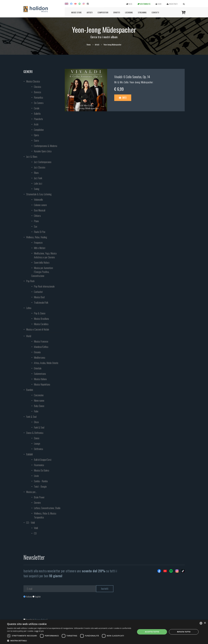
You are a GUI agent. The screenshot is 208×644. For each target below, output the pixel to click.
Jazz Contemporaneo (43, 162)
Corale (37, 108)
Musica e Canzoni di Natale (38, 329)
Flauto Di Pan (40, 232)
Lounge (37, 443)
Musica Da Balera (42, 470)
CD (35, 533)
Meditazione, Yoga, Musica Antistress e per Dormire (45, 255)
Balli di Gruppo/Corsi (43, 460)
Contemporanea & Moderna (46, 146)
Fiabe (36, 411)
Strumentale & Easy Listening (39, 194)
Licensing (129, 12)
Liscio (36, 476)
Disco (36, 422)
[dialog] (104, 632)
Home (89, 45)
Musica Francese (41, 341)
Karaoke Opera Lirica (43, 151)
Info (123, 98)
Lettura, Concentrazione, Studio (47, 508)
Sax (36, 226)
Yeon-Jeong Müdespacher (141, 82)
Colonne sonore (40, 205)
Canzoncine (39, 395)
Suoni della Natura (42, 262)
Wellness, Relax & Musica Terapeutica (45, 515)
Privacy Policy (40, 620)
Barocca (37, 92)
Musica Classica (33, 81)
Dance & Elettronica (35, 433)
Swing (37, 189)
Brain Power (39, 497)
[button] (70, 641)
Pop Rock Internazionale (44, 286)
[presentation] (45, 609)
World (29, 336)
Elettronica (38, 449)
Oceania (37, 352)
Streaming (142, 12)
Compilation (39, 130)
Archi (36, 124)
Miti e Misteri (40, 248)
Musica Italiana (40, 379)
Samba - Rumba (41, 481)
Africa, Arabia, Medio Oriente (46, 363)
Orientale (38, 368)
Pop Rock (30, 281)
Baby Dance (39, 406)
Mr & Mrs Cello (121, 82)
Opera (36, 135)
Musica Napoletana (42, 384)
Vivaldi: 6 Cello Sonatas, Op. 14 (132, 77)
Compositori (103, 12)
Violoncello (38, 200)
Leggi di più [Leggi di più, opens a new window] (39, 631)
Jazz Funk (38, 178)
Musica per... (31, 492)
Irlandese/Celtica (41, 347)
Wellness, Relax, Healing (37, 237)
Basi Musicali (40, 210)
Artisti (90, 12)
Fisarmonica (39, 465)
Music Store (76, 12)
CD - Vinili (30, 523)
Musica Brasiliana (41, 319)
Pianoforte (38, 119)
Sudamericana (40, 374)
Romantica (38, 97)
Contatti (155, 12)
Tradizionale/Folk (41, 302)
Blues (36, 173)
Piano (36, 221)
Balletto (37, 114)
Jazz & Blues (32, 157)
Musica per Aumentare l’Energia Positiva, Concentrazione (42, 272)
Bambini (30, 390)
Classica (37, 87)
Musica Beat (39, 297)
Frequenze (38, 243)
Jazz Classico (40, 167)
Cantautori (38, 292)
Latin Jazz (38, 183)
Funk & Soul (31, 417)
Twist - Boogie (40, 486)
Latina (29, 308)
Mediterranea (40, 357)
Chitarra (37, 216)
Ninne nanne (39, 400)
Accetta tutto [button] (152, 632)
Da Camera (39, 103)
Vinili (36, 528)
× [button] (205, 623)
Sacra (36, 140)
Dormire (37, 503)
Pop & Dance (40, 313)
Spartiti (117, 12)
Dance (37, 438)
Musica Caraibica (41, 324)
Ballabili (29, 454)
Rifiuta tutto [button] (184, 632)
